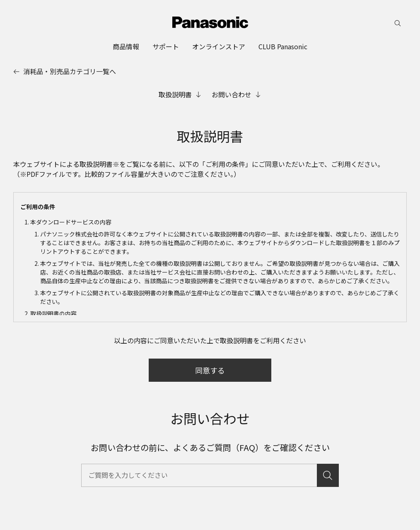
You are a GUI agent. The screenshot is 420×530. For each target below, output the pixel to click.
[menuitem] (126, 46)
